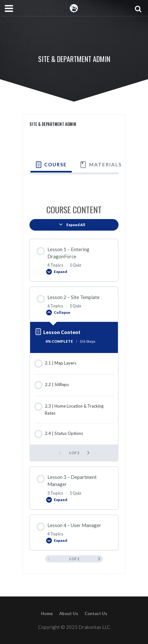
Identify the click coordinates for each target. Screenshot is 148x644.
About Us (69, 613)
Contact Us (96, 613)
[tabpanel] (74, 184)
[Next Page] (88, 453)
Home (47, 613)
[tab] (51, 165)
